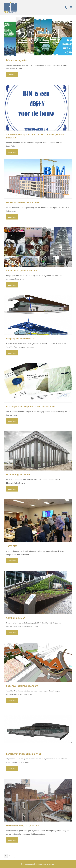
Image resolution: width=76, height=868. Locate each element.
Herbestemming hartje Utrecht (23, 825)
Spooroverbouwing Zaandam (22, 686)
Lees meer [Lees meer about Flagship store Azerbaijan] (12, 353)
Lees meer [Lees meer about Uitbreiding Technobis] (12, 489)
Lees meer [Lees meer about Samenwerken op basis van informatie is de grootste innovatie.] (12, 152)
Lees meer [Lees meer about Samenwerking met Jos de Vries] (12, 768)
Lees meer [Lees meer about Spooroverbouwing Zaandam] (12, 700)
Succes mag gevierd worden (22, 270)
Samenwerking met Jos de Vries (24, 754)
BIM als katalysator (17, 60)
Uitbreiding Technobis (18, 474)
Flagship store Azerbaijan (20, 338)
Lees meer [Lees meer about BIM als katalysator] (12, 75)
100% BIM (12, 546)
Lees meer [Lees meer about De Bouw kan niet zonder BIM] (12, 217)
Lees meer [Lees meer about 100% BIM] (12, 561)
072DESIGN (51, 864)
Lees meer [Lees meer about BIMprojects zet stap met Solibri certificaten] (12, 421)
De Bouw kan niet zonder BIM (23, 202)
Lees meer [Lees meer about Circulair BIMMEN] (12, 632)
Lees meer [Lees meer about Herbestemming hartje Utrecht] (12, 840)
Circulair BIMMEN (16, 618)
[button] (71, 7)
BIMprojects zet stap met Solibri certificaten (30, 406)
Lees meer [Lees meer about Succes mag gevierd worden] (12, 285)
